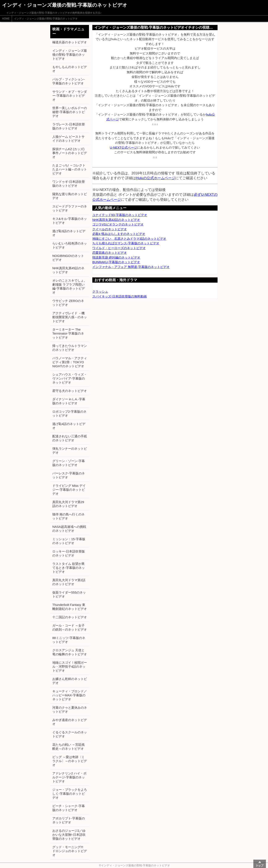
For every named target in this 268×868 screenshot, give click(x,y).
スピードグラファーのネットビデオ (70, 208)
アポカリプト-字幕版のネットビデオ (69, 820)
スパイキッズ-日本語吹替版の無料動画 (120, 296)
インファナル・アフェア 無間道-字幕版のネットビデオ (131, 267)
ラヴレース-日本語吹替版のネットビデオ (69, 126)
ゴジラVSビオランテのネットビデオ (118, 224)
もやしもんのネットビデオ (70, 69)
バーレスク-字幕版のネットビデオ (69, 475)
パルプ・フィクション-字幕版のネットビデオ (69, 81)
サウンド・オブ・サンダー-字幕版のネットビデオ (70, 96)
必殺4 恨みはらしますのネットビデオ (119, 234)
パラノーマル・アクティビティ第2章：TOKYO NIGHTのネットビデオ (70, 362)
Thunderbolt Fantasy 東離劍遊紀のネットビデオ (70, 607)
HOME (6, 19)
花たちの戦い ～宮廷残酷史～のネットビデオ (68, 747)
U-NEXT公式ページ (124, 147)
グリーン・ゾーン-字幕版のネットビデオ (69, 463)
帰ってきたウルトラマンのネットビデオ (70, 348)
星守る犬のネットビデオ (70, 391)
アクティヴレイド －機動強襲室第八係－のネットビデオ (70, 317)
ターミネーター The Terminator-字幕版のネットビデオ (68, 333)
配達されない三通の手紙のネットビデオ (70, 438)
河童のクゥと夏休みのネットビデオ (70, 710)
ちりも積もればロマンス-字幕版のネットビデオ (126, 243)
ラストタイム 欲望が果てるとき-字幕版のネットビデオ (69, 568)
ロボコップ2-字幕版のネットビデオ (69, 413)
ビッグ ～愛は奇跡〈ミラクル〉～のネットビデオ (70, 761)
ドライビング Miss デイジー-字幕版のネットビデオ (69, 490)
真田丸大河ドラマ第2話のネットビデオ (69, 582)
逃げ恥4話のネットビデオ (69, 426)
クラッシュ (100, 292)
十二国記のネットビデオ (70, 617)
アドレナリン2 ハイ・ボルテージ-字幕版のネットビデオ (69, 777)
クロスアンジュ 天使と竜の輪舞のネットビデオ (70, 652)
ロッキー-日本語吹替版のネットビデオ (69, 553)
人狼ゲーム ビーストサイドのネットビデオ (68, 139)
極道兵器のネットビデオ (70, 42)
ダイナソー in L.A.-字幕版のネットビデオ (69, 401)
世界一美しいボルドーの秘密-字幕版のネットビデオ (70, 112)
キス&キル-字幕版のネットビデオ (70, 221)
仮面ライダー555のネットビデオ (69, 594)
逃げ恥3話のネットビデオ (69, 233)
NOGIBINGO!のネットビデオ (68, 258)
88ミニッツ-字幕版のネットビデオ (69, 640)
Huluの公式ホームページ (156, 178)
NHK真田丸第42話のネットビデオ (116, 220)
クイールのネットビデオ (110, 229)
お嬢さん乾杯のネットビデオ (70, 681)
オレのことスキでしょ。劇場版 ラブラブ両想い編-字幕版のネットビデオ (70, 286)
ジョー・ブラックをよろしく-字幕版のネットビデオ (70, 794)
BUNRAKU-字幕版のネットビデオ (116, 262)
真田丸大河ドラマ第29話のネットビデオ (68, 504)
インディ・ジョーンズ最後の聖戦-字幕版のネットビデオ (46, 19)
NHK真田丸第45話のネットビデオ (68, 270)
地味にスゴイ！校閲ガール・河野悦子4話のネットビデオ (70, 666)
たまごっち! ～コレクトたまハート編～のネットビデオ (70, 169)
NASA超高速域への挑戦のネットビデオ (69, 529)
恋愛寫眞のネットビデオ (110, 253)
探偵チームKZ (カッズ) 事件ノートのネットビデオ (70, 153)
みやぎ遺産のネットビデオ (70, 722)
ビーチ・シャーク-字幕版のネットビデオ (69, 808)
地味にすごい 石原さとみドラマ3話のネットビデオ (129, 239)
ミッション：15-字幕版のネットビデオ (69, 541)
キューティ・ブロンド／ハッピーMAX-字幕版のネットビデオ (70, 695)
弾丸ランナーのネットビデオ (70, 451)
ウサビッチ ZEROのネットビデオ (68, 303)
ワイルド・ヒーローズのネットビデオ (119, 248)
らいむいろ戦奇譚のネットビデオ (70, 245)
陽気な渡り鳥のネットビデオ (70, 196)
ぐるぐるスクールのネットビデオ (70, 734)
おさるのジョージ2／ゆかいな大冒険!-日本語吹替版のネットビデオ (69, 835)
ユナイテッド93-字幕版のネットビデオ (120, 215)
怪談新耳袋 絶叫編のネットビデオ (116, 257)
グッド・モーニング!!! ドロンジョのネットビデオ (70, 851)
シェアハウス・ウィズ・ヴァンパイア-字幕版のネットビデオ (70, 378)
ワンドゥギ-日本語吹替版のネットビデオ (69, 184)
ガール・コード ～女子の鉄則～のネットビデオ (70, 627)
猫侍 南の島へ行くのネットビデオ (68, 516)
